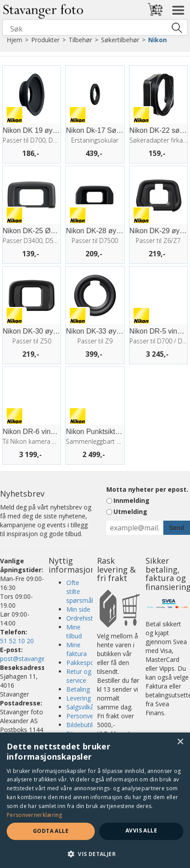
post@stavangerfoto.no (34, 659)
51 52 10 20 (17, 641)
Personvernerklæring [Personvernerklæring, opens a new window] (34, 815)
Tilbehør (80, 40)
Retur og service (79, 676)
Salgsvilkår (81, 707)
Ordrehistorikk (87, 618)
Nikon (158, 40)
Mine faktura (77, 649)
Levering (79, 698)
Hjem (14, 40)
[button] (95, 854)
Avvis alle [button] (141, 830)
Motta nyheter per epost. (147, 489)
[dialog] (95, 800)
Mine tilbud (74, 631)
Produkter (45, 40)
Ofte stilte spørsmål (80, 591)
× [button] (180, 742)
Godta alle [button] (51, 831)
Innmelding (131, 500)
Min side (78, 609)
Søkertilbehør (120, 40)
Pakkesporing (86, 663)
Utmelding (130, 512)
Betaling (78, 689)
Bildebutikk (82, 725)
